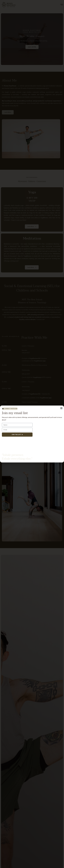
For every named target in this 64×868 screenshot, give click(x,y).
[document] (32, 434)
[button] (61, 408)
